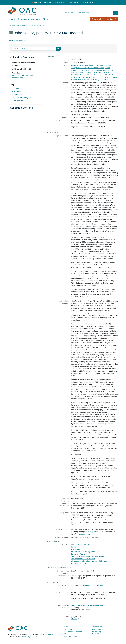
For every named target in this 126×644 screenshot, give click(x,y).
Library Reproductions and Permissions (92, 585)
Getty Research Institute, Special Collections (28, 25)
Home (12, 19)
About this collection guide (21, 98)
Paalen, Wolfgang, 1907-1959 (82, 65)
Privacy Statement (99, 629)
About (46, 19)
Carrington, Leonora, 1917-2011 (105, 70)
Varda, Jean (89, 70)
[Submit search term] (115, 13)
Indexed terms (17, 94)
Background (16, 91)
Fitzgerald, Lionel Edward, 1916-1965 (85, 77)
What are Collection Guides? (104, 19)
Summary (15, 88)
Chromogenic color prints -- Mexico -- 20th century (90, 561)
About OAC (68, 629)
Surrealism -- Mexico (79, 547)
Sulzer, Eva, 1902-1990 (79, 68)
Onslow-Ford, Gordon (96, 68)
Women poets (76, 549)
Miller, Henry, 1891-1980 (99, 80)
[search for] (88, 13)
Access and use (17, 101)
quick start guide (72, 2)
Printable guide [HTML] (21, 40)
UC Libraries (49, 634)
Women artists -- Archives (81, 545)
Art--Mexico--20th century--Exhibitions (85, 552)
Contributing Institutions (29, 19)
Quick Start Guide (71, 636)
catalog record (93, 532)
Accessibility (97, 632)
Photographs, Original (79, 563)
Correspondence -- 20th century (83, 559)
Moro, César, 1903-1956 (97, 73)
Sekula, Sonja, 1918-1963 (103, 75)
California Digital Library (29, 637)
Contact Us (96, 634)
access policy (85, 534)
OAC (22, 11)
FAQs (66, 634)
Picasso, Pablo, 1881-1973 (103, 65)
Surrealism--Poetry (78, 554)
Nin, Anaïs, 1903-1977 (79, 73)
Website (74, 619)
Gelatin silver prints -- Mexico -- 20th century (87, 556)
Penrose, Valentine (87, 75)
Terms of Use (97, 627)
